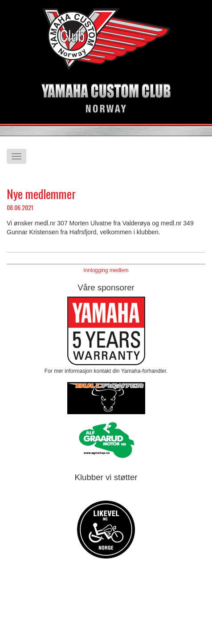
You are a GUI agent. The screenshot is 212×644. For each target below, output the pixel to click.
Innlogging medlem (106, 270)
